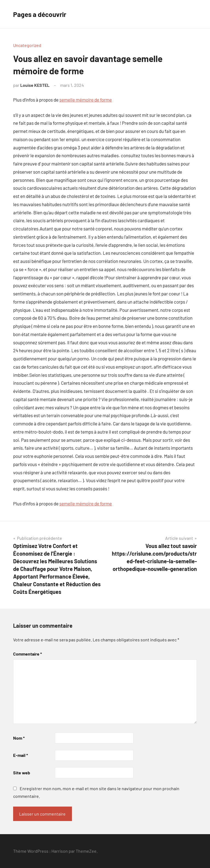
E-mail (21, 755)
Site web (22, 773)
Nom (19, 738)
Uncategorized (27, 45)
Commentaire (27, 654)
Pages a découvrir (44, 14)
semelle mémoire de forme (86, 100)
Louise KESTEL (35, 85)
